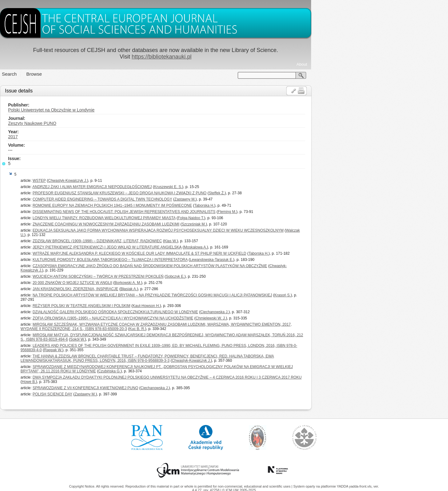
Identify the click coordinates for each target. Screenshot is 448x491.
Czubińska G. (178, 371)
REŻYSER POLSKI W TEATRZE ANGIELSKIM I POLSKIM (150, 306)
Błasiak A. (197, 289)
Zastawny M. (254, 199)
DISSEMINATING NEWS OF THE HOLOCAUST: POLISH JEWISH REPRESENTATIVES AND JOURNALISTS (193, 212)
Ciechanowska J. (283, 312)
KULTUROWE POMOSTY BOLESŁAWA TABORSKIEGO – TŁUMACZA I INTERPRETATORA (179, 260)
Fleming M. (295, 212)
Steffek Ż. (285, 193)
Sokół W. (146, 339)
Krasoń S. (351, 295)
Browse (103, 74)
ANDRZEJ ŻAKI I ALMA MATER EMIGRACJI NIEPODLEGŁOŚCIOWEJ (161, 187)
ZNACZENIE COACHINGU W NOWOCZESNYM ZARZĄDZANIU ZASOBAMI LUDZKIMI (175, 224)
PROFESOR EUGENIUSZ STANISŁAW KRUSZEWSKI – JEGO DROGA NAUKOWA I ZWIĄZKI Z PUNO (188, 193)
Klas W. (239, 241)
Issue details (87, 91)
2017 (81, 137)
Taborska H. (273, 205)
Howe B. (97, 382)
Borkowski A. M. (196, 283)
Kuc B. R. (205, 329)
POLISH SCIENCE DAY (121, 394)
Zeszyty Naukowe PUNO (101, 123)
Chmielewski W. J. (279, 318)
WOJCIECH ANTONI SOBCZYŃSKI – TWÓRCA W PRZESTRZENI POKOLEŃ (167, 276)
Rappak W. (121, 350)
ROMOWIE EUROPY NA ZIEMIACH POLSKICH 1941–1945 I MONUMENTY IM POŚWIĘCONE (181, 205)
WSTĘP (108, 181)
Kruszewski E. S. (236, 187)
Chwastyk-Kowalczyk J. (136, 181)
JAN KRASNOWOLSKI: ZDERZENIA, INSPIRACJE (144, 289)
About (370, 64)
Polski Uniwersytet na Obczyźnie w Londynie (120, 110)
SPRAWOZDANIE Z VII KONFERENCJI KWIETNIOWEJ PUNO (154, 388)
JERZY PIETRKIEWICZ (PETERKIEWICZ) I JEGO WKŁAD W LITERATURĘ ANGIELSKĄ (176, 247)
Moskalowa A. (264, 247)
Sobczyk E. (244, 276)
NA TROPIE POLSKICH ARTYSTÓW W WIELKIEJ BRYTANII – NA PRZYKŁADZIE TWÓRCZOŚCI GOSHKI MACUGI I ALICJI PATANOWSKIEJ (221, 295)
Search (78, 74)
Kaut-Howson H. (215, 306)
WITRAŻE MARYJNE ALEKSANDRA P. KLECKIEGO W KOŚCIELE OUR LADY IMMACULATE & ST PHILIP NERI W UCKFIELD (208, 253)
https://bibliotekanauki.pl (230, 57)
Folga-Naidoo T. (259, 218)
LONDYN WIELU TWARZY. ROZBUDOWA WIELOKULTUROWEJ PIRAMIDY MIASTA (173, 218)
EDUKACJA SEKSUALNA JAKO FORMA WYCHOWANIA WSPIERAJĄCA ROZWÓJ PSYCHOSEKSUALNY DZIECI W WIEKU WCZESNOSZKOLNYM (227, 230)
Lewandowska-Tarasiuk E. (280, 260)
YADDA (343, 486)
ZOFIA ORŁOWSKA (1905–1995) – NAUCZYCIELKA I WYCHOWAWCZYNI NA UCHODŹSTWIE (182, 318)
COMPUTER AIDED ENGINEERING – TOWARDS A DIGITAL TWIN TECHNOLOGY (171, 199)
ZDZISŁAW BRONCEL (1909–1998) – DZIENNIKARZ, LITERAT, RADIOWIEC (166, 241)
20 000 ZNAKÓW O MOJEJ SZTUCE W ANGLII (141, 283)
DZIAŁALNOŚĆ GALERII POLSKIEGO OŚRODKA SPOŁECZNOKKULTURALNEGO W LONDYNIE (184, 312)
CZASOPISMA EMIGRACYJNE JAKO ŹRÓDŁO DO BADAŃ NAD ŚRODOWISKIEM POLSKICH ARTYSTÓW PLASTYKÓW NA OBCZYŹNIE (218, 266)
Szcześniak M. (262, 224)
